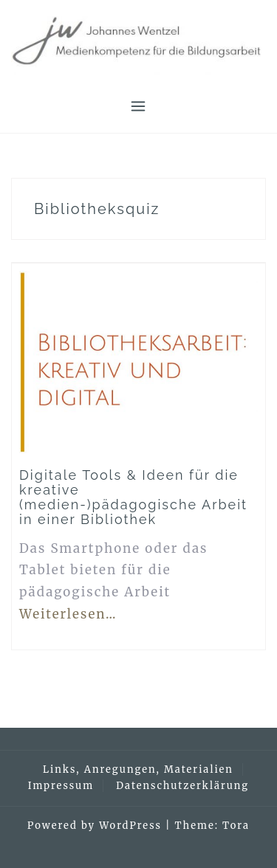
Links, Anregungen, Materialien (138, 769)
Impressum (61, 786)
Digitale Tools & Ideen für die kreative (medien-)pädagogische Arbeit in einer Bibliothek (133, 497)
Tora (236, 826)
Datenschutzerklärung (182, 786)
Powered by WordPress (95, 826)
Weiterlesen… (68, 614)
